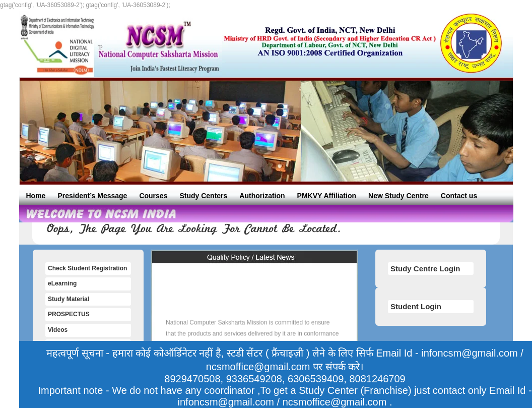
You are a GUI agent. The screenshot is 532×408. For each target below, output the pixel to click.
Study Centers (203, 196)
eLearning (62, 283)
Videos (58, 330)
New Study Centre (398, 196)
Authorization (262, 196)
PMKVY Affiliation (327, 196)
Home (36, 196)
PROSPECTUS (69, 314)
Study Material (69, 299)
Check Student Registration (87, 268)
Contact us (459, 196)
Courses (153, 196)
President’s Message (92, 196)
